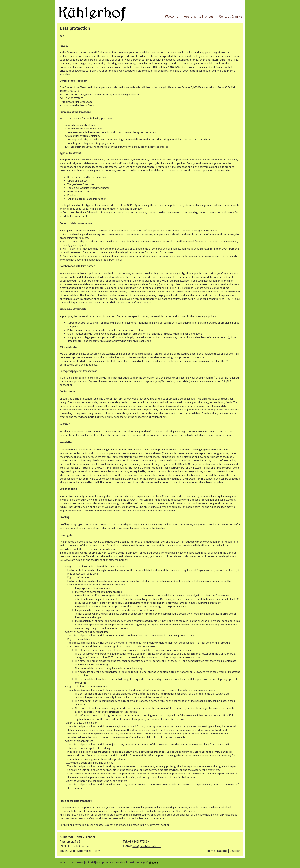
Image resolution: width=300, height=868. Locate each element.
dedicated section (165, 511)
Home (211, 851)
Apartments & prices (199, 16)
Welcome (172, 16)
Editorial (90, 862)
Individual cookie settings (131, 862)
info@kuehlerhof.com (80, 102)
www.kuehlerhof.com (82, 105)
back (62, 36)
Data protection (105, 862)
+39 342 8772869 (74, 98)
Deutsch (235, 851)
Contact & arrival (231, 16)
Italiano (222, 851)
